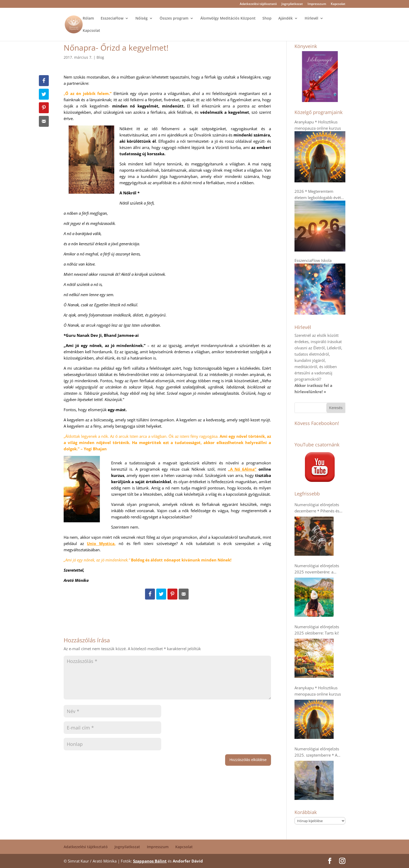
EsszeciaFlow (112, 19)
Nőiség (142, 19)
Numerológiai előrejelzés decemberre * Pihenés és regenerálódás (317, 508)
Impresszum (317, 4)
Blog (100, 57)
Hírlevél (311, 19)
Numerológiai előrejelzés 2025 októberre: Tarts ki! (317, 630)
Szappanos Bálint (150, 861)
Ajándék (285, 19)
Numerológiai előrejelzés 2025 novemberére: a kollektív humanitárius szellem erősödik (317, 569)
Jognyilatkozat (292, 4)
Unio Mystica (101, 543)
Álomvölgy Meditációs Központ (228, 19)
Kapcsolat (338, 4)
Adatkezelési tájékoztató (258, 4)
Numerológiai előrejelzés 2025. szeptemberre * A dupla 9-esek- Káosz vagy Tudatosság (317, 752)
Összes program (174, 19)
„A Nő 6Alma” (242, 469)
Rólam (88, 19)
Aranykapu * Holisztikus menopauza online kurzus (318, 691)
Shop (267, 19)
